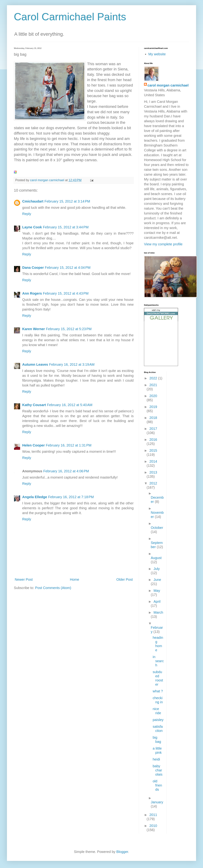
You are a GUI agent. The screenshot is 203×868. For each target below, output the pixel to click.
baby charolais (158, 770)
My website (157, 54)
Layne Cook (32, 227)
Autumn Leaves (35, 364)
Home (75, 579)
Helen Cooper (33, 445)
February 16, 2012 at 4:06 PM (66, 471)
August (156, 558)
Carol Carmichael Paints (70, 17)
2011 (153, 815)
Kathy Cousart (34, 405)
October (157, 528)
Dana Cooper (33, 268)
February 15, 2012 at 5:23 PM (69, 329)
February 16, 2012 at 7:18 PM (71, 497)
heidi (156, 759)
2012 (153, 483)
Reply (27, 214)
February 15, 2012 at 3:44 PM (66, 227)
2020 (153, 396)
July (157, 569)
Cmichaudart (33, 201)
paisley (158, 720)
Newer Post (24, 579)
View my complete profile (163, 244)
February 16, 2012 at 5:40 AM (70, 405)
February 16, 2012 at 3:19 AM (72, 364)
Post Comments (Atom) (53, 588)
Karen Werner (34, 329)
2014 (153, 461)
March (158, 612)
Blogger (122, 852)
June (157, 580)
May (157, 591)
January (157, 802)
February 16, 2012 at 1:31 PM (69, 445)
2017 (153, 429)
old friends (157, 785)
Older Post (125, 579)
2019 (153, 407)
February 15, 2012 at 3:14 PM (67, 201)
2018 (153, 418)
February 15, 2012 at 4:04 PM (68, 268)
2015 (153, 450)
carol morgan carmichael (168, 85)
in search (158, 661)
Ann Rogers (32, 293)
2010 (153, 826)
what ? (158, 691)
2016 (153, 440)
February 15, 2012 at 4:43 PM (66, 293)
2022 (154, 378)
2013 (153, 472)
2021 (153, 385)
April (157, 601)
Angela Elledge (35, 497)
